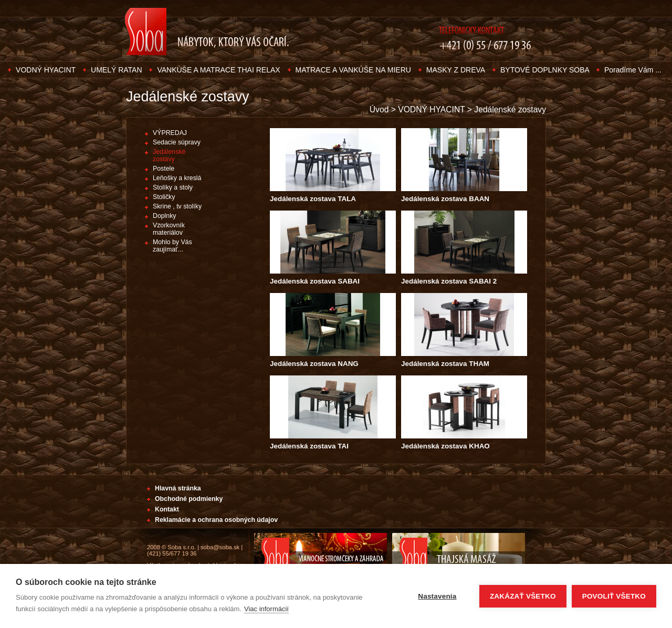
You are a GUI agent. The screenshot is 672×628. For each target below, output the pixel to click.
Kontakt (167, 509)
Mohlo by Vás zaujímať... (172, 246)
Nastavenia (437, 596)
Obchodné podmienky (189, 499)
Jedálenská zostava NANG (314, 364)
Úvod (379, 109)
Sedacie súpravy (177, 142)
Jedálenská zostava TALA (313, 199)
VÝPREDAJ (170, 133)
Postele (164, 169)
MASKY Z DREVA (456, 70)
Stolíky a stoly (173, 187)
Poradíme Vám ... (633, 70)
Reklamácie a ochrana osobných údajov (216, 520)
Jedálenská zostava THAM (445, 364)
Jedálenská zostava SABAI (315, 281)
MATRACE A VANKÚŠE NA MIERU (353, 70)
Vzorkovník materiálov (169, 229)
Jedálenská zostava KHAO (445, 446)
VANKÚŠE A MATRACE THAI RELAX (218, 70)
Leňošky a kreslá (177, 178)
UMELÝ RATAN (117, 70)
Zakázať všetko (523, 596)
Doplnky (164, 216)
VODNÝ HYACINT (46, 70)
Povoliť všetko (614, 596)
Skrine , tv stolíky (177, 206)
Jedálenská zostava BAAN (445, 199)
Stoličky (164, 197)
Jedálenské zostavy (510, 109)
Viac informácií (266, 609)
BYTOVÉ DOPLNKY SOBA (546, 70)
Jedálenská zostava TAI (309, 446)
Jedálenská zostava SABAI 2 (449, 281)
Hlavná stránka (178, 488)
